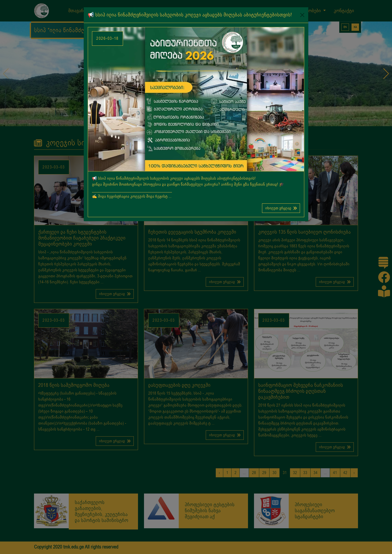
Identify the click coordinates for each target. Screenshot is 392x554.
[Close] (302, 15)
